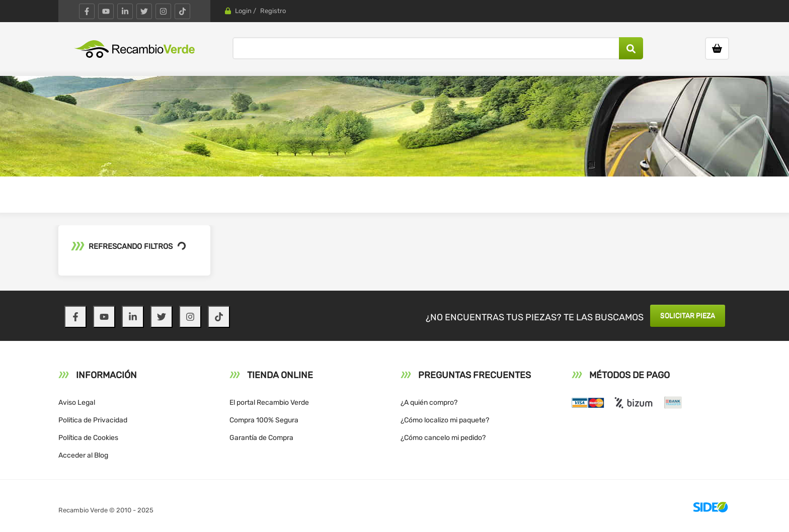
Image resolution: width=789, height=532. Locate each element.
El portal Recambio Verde (269, 403)
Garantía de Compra (261, 438)
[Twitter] (144, 11)
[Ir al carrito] (717, 49)
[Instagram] (163, 11)
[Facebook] (87, 11)
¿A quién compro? (429, 403)
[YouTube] (106, 11)
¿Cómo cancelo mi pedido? (443, 438)
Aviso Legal (77, 403)
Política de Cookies (88, 438)
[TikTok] (182, 11)
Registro (273, 11)
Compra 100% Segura (264, 420)
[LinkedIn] (125, 11)
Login (243, 11)
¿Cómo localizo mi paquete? (445, 420)
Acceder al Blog (83, 455)
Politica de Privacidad (93, 420)
